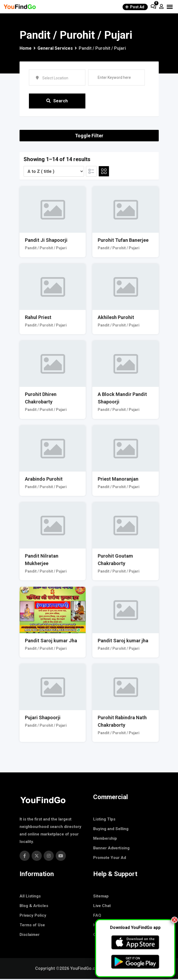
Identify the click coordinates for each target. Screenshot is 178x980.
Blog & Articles (34, 907)
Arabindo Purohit (44, 480)
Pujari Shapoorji (43, 719)
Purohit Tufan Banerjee (123, 241)
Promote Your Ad (110, 859)
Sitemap (101, 897)
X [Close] (174, 920)
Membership (105, 839)
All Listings (30, 897)
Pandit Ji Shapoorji (46, 241)
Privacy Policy (33, 916)
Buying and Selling (111, 830)
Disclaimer (30, 936)
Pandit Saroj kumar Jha (51, 642)
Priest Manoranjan (118, 480)
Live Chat (102, 907)
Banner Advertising (111, 849)
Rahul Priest (38, 318)
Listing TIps (104, 820)
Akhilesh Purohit (116, 318)
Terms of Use (32, 926)
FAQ (97, 916)
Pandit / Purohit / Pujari (46, 249)
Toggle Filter (89, 137)
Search (57, 101)
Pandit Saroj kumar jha (123, 642)
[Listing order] (54, 172)
